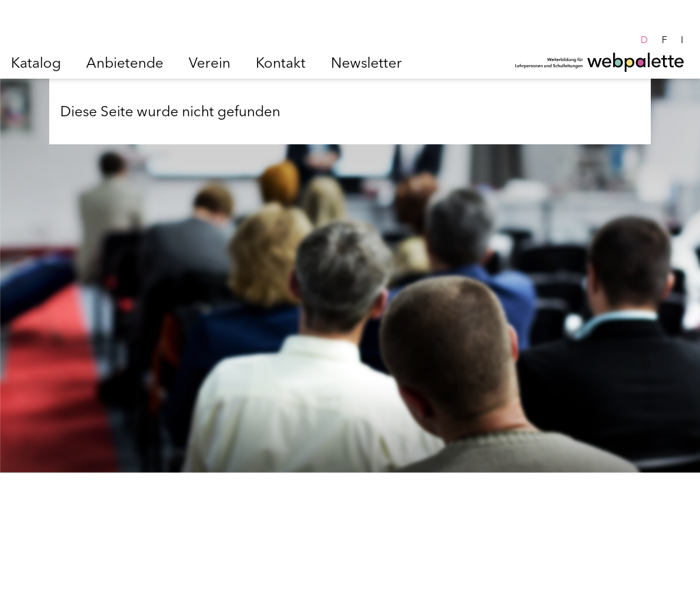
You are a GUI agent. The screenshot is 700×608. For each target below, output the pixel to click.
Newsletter (366, 62)
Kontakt (281, 62)
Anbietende (125, 62)
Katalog (36, 62)
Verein (210, 62)
